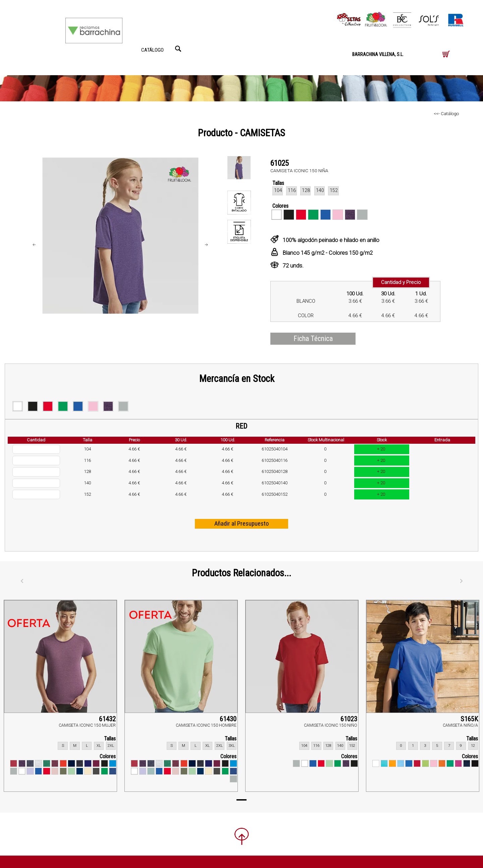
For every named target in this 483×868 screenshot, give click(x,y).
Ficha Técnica (313, 339)
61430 (228, 719)
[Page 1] (241, 800)
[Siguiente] (461, 581)
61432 (107, 719)
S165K (469, 719)
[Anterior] (22, 581)
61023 (349, 719)
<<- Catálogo (446, 113)
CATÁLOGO (152, 50)
